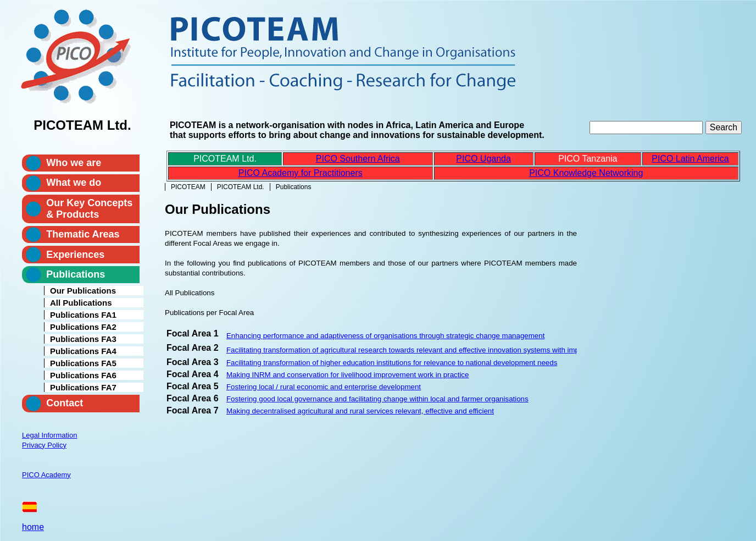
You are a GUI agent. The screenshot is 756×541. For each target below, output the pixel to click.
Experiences (75, 255)
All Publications (81, 303)
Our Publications (83, 291)
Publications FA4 (83, 351)
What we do (74, 183)
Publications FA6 (83, 375)
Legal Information (49, 435)
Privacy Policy (44, 445)
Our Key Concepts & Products (89, 209)
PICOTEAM (188, 187)
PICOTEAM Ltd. (241, 187)
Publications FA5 (83, 363)
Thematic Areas (83, 234)
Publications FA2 (83, 327)
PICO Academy (46, 475)
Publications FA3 (83, 339)
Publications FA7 (83, 387)
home (33, 527)
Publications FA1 (83, 315)
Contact (65, 403)
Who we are (74, 163)
